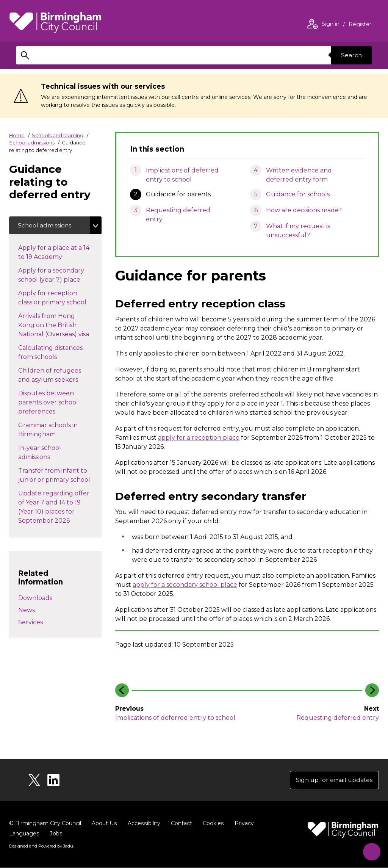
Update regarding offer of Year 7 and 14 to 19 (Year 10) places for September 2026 (54, 507)
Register (360, 25)
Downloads (35, 598)
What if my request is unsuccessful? (298, 231)
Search (351, 55)
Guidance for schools (298, 194)
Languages (24, 834)
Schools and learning (58, 135)
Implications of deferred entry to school (182, 175)
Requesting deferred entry (178, 215)
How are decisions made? (304, 210)
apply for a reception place (199, 438)
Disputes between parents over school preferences (48, 403)
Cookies (212, 824)
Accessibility (143, 824)
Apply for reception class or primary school (60, 298)
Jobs (56, 834)
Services (31, 623)
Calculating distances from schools (50, 353)
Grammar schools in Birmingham (48, 430)
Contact (180, 824)
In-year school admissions (42, 453)
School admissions (32, 143)
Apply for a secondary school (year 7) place (57, 275)
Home (17, 135)
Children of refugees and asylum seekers (56, 375)
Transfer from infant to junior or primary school (60, 476)
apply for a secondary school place (185, 585)
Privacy (242, 824)
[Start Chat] (370, 850)
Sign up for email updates (333, 780)
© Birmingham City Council (45, 824)
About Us (104, 824)
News (27, 610)
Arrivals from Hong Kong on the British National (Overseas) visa (60, 325)
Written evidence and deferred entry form (299, 175)
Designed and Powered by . (41, 847)
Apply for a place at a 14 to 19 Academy (54, 253)
